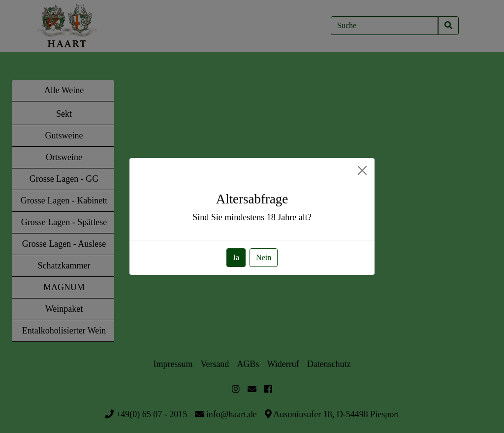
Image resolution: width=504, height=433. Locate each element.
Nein (264, 257)
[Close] (362, 170)
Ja (236, 257)
